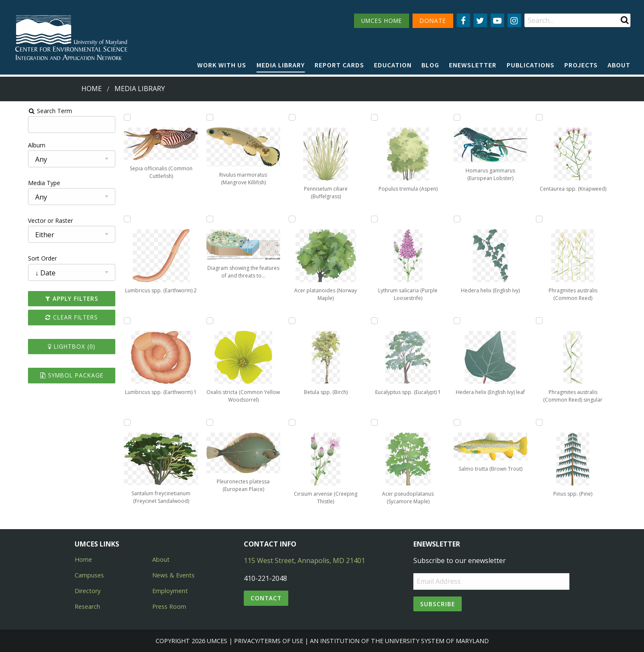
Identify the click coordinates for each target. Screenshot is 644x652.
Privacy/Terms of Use (269, 641)
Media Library (281, 65)
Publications (531, 65)
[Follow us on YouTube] (497, 20)
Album (14, 145)
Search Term (28, 111)
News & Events (173, 575)
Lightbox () (53, 346)
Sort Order (20, 258)
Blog (430, 65)
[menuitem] (222, 65)
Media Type (22, 183)
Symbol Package (52, 375)
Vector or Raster (28, 221)
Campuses (89, 575)
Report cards (339, 65)
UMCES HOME (382, 21)
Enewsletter (473, 65)
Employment (170, 591)
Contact (266, 598)
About (619, 65)
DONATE (433, 21)
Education (393, 65)
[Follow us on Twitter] (480, 20)
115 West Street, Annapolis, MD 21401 (304, 560)
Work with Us (222, 65)
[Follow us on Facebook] (463, 20)
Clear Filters (53, 317)
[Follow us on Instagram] (514, 20)
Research (87, 606)
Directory (88, 591)
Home (92, 89)
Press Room (169, 606)
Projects (581, 65)
